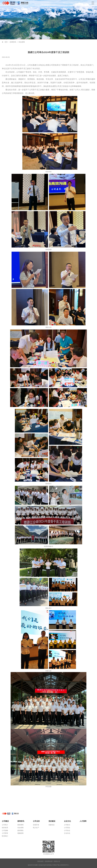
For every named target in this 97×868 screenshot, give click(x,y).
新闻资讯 (13, 42)
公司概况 (5, 821)
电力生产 (36, 828)
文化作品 (67, 833)
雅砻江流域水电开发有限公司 (16, 3)
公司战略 (5, 830)
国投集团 (40, 861)
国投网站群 (49, 861)
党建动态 (52, 825)
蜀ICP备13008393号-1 (62, 865)
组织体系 (5, 828)
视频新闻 (20, 833)
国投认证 (57, 861)
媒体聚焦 (20, 830)
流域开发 (36, 825)
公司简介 (5, 825)
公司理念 (67, 828)
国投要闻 (20, 825)
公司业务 (36, 821)
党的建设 (52, 821)
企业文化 (67, 821)
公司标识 (67, 825)
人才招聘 (83, 821)
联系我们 (5, 836)
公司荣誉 (5, 833)
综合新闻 (22, 42)
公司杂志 (67, 830)
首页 (3, 42)
